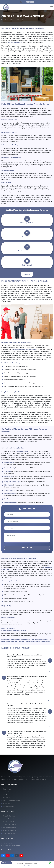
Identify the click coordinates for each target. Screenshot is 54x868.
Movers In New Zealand (9, 816)
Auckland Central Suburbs (10, 819)
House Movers (7, 789)
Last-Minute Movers (8, 807)
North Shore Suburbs (9, 822)
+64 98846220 (10, 628)
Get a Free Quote (6, 863)
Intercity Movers (7, 804)
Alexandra (14, 20)
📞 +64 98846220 (27, 2)
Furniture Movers (8, 792)
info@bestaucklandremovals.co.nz (16, 630)
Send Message (27, 548)
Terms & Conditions (27, 866)
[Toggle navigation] (52, 7)
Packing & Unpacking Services (11, 801)
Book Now (27, 274)
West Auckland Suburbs (10, 825)
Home (3, 20)
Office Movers (7, 795)
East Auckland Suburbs (9, 828)
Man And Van (7, 798)
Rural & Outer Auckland (9, 834)
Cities (8, 20)
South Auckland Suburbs (10, 831)
